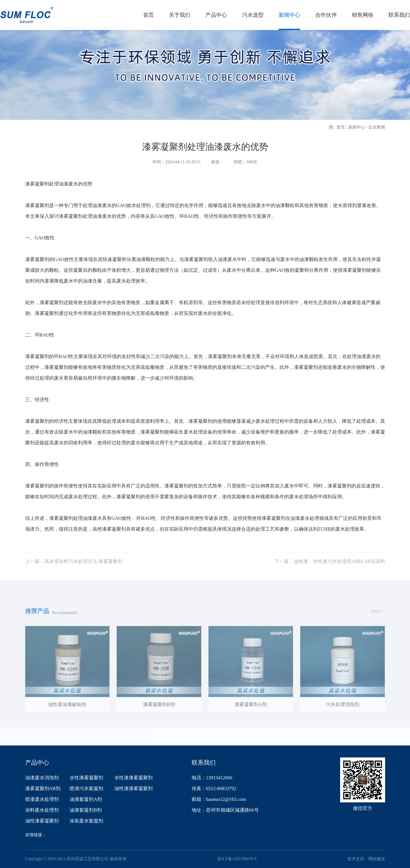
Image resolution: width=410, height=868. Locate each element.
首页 (341, 127)
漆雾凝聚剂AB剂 (43, 788)
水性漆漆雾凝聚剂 (133, 778)
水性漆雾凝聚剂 (86, 778)
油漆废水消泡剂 (42, 778)
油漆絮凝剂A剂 (86, 799)
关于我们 (93, 736)
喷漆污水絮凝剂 (86, 788)
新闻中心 (357, 127)
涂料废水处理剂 (42, 810)
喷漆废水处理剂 (42, 799)
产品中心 (138, 736)
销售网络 (318, 736)
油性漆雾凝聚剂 (42, 821)
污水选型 (183, 736)
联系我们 (363, 736)
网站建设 (377, 859)
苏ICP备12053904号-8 (237, 859)
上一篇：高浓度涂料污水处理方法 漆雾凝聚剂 (74, 569)
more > (378, 619)
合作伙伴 (273, 736)
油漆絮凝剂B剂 (86, 810)
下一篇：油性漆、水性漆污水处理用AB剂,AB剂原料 (330, 569)
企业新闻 (377, 127)
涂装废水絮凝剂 (86, 821)
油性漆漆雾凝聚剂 (133, 788)
